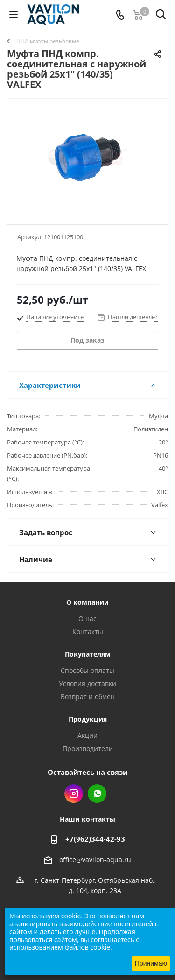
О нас (87, 619)
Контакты (88, 632)
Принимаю (151, 963)
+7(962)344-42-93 (95, 839)
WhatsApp (97, 794)
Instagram (74, 794)
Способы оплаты (87, 670)
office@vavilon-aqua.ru (95, 860)
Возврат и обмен (88, 697)
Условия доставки (87, 683)
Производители (88, 748)
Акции (87, 735)
